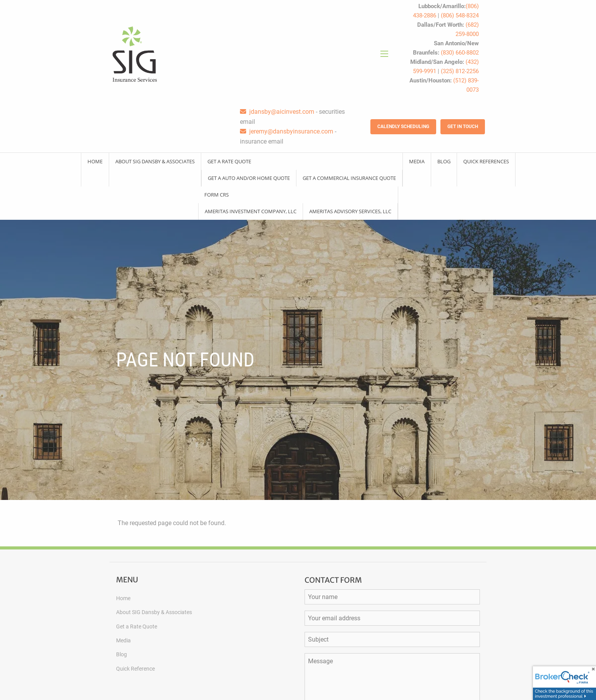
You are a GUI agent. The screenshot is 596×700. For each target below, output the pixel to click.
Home (95, 161)
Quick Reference (135, 669)
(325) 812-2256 (460, 71)
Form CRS (217, 195)
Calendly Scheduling (403, 127)
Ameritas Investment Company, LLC (251, 211)
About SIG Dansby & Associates (155, 161)
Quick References (486, 161)
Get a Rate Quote (229, 161)
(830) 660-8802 (460, 53)
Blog (444, 161)
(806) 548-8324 (460, 15)
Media (417, 161)
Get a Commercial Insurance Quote (349, 178)
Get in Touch (463, 127)
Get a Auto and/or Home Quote (249, 178)
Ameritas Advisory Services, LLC (350, 211)
